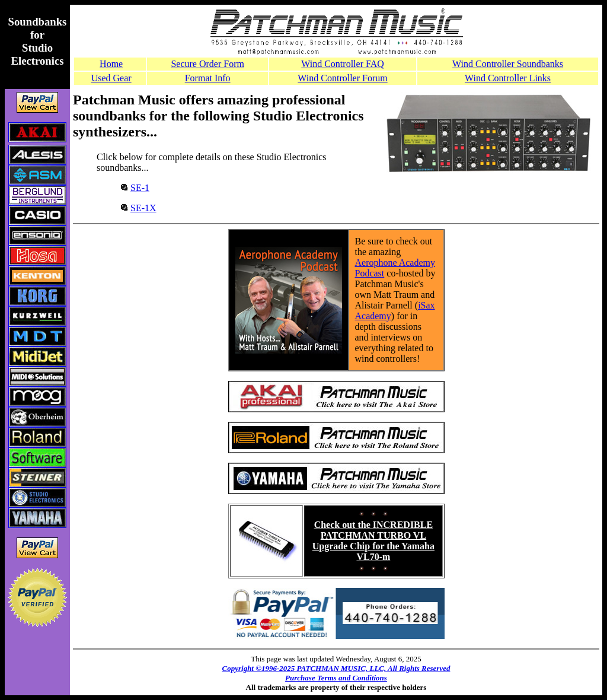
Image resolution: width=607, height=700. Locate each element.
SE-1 (140, 188)
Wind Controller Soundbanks (508, 64)
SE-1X (143, 208)
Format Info (208, 78)
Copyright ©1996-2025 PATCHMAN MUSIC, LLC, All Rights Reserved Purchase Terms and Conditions (336, 673)
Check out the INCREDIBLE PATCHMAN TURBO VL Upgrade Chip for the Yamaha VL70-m (373, 541)
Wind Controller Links (508, 78)
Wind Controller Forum (342, 78)
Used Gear (111, 78)
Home (111, 64)
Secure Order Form (207, 64)
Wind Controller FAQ (343, 64)
